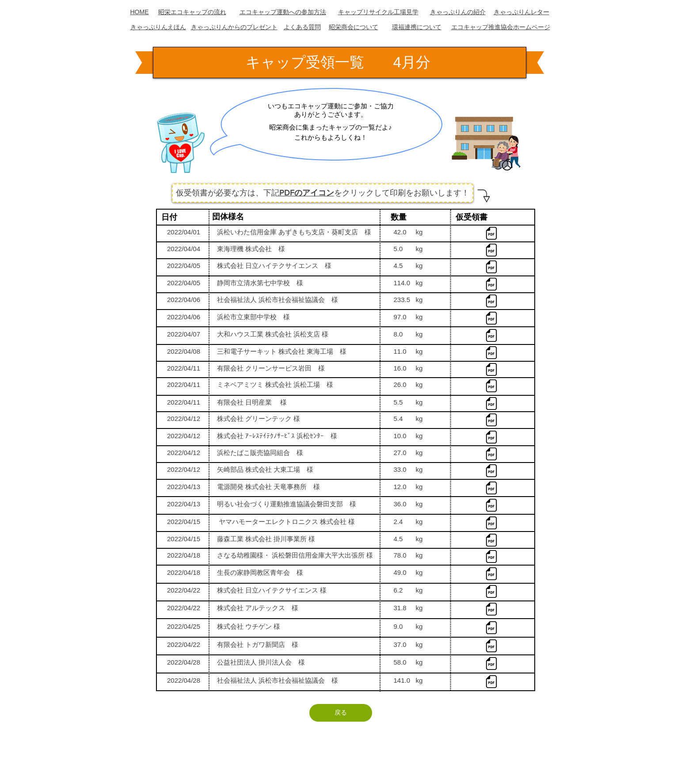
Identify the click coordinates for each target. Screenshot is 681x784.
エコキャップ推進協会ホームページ (501, 27)
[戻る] (341, 713)
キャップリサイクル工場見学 (378, 12)
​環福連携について (417, 27)
